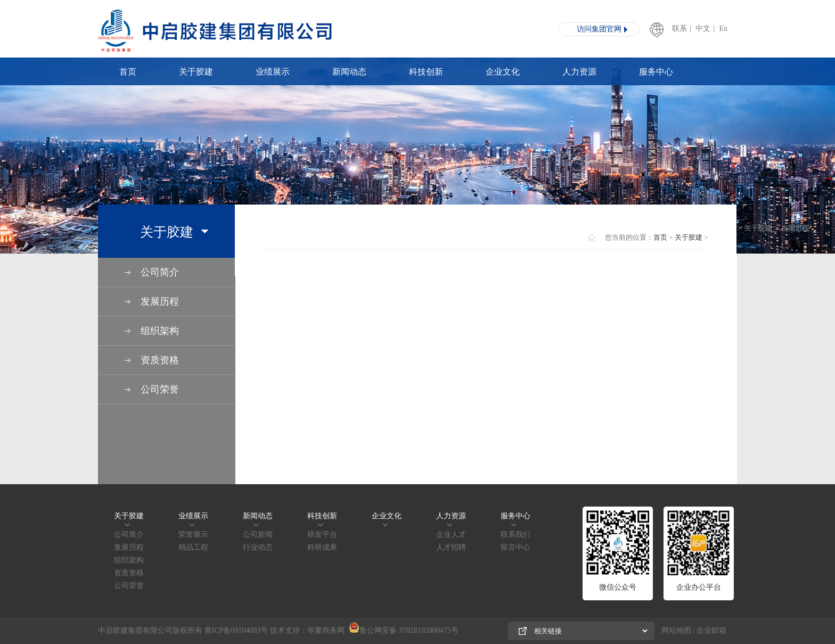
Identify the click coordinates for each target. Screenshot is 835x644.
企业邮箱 (711, 630)
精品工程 (193, 547)
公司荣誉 (129, 586)
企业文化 (503, 72)
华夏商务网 (326, 630)
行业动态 (258, 547)
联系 (680, 28)
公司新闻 (258, 535)
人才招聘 (451, 547)
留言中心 (515, 547)
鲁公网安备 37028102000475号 (404, 630)
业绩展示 (273, 72)
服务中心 (656, 72)
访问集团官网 (599, 29)
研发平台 (322, 535)
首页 (128, 72)
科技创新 (426, 72)
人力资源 (579, 72)
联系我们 (515, 535)
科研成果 (322, 547)
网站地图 (676, 630)
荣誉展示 (193, 535)
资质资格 (129, 573)
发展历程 (129, 547)
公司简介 (129, 535)
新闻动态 (349, 72)
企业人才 (451, 535)
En (724, 28)
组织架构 (129, 560)
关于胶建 (196, 72)
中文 (703, 28)
